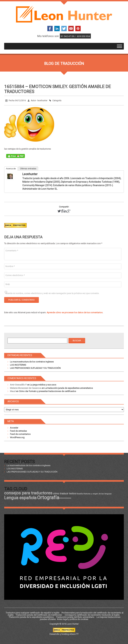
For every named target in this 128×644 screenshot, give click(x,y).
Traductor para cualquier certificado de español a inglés (32, 613)
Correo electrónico (15, 275)
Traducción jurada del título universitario (75, 617)
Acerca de (11, 169)
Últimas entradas (28, 169)
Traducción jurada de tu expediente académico (31, 617)
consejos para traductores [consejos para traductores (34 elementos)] (28, 493)
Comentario (12, 251)
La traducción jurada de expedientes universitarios (69, 388)
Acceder (14, 428)
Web (8, 284)
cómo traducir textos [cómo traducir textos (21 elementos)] (64, 494)
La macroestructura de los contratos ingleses (32, 362)
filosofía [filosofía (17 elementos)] (80, 494)
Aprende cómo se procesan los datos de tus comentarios (75, 312)
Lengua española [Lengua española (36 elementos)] (20, 498)
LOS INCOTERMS (18, 365)
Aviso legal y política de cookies (73, 619)
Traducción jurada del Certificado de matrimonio (39, 615)
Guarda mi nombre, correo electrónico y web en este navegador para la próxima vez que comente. (52, 293)
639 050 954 (83, 36)
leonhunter (30, 174)
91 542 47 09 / (68, 36)
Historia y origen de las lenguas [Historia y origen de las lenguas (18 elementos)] (97, 494)
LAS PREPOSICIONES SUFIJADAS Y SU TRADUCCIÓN (35, 368)
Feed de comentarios (20, 434)
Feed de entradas (18, 431)
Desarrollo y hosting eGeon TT (64, 634)
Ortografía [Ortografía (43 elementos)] (48, 498)
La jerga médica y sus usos (43, 385)
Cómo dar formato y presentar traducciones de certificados (47, 391)
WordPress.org (17, 437)
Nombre (10, 266)
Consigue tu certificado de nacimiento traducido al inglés (92, 615)
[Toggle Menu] (119, 46)
